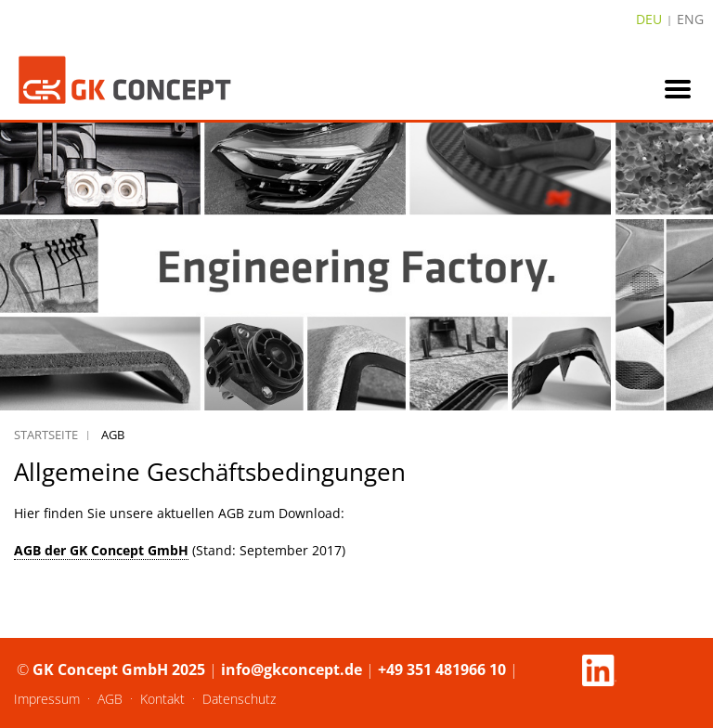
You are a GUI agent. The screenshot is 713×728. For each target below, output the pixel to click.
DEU (649, 19)
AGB (110, 699)
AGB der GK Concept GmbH (101, 550)
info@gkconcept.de (292, 669)
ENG (690, 19)
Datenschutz (239, 699)
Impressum (47, 699)
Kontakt (162, 699)
